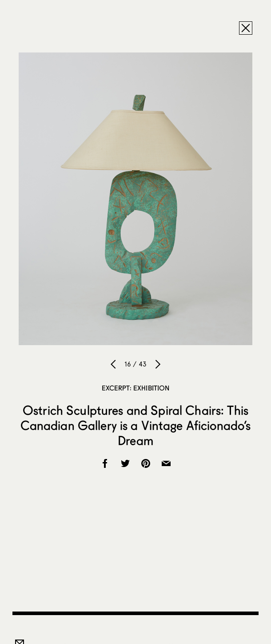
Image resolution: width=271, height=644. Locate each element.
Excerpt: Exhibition (136, 388)
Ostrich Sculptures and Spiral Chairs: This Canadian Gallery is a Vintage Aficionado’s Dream (136, 425)
